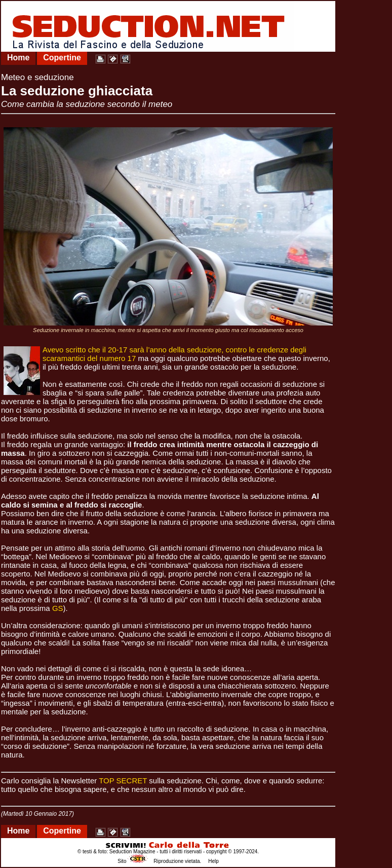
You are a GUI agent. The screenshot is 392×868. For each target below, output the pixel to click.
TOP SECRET (123, 781)
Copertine (62, 58)
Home (18, 58)
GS (58, 608)
